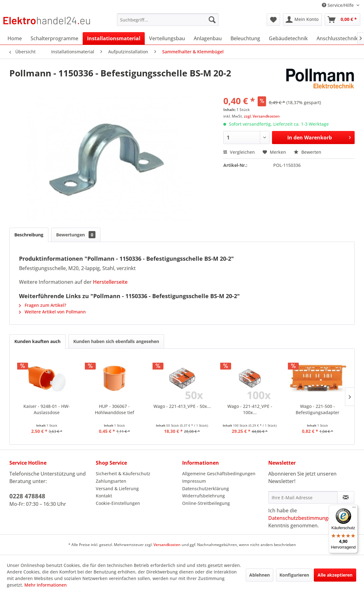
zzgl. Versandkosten (262, 116)
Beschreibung (29, 235)
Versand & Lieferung (117, 489)
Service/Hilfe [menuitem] (338, 5)
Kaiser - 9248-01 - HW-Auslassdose (47, 409)
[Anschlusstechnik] (337, 38)
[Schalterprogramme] (54, 38)
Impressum (194, 481)
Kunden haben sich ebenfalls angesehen (116, 341)
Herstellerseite (110, 282)
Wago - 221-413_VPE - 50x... (182, 406)
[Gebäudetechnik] (288, 38)
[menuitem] (168, 20)
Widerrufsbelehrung (204, 496)
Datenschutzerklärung (206, 489)
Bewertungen (76, 235)
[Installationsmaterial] (114, 38)
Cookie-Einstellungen (118, 503)
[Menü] (354, 509)
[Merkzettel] (273, 20)
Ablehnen (260, 575)
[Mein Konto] (302, 20)
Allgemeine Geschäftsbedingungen (219, 474)
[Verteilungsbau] (167, 38)
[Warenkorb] (342, 20)
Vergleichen (239, 152)
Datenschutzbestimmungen (301, 518)
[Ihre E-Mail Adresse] (303, 497)
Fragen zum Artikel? (43, 305)
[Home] (15, 38)
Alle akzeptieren (335, 575)
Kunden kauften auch (37, 341)
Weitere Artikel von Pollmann (52, 312)
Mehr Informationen (46, 585)
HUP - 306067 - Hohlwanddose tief (114, 409)
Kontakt (104, 496)
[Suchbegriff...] (168, 20)
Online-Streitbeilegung (206, 503)
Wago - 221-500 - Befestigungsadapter (318, 409)
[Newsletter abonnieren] (346, 497)
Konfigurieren (294, 575)
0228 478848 (27, 496)
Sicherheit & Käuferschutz (123, 474)
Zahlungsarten (111, 481)
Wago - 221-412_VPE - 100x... (250, 409)
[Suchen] (212, 20)
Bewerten (308, 152)
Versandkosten (167, 545)
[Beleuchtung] (245, 38)
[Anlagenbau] (208, 38)
